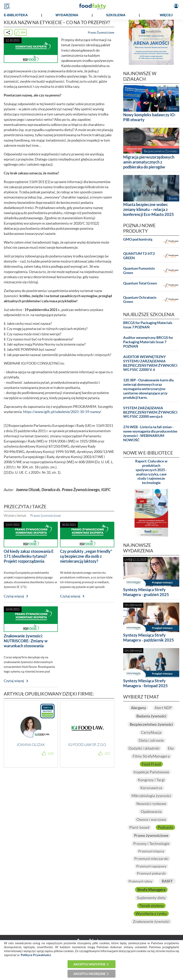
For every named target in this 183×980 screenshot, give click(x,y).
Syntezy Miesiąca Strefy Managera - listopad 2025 (145, 683)
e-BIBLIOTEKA (16, 15)
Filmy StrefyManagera (151, 756)
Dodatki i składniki (144, 748)
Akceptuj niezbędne (90, 974)
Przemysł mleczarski (151, 859)
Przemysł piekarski (151, 873)
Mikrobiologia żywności (151, 796)
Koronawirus (151, 788)
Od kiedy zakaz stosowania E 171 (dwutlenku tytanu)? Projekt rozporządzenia (29, 556)
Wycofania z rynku (151, 914)
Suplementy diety (151, 898)
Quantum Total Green (140, 283)
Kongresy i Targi (151, 780)
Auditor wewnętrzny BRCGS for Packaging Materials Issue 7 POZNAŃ (148, 342)
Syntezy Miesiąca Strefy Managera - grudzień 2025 (146, 592)
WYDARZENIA (67, 15)
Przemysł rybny (140, 881)
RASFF (167, 881)
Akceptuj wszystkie (90, 964)
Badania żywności (151, 716)
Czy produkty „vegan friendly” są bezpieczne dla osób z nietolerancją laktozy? (86, 556)
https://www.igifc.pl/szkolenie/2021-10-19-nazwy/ (62, 412)
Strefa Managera (151, 890)
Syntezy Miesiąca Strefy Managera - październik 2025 (149, 637)
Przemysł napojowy (151, 866)
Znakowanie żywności (151, 921)
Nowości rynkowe (151, 804)
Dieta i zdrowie (151, 740)
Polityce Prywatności (36, 955)
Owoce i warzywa (151, 819)
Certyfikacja (151, 732)
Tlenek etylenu (151, 906)
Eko (171, 748)
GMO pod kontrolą (138, 239)
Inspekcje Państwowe (151, 772)
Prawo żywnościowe (46, 515)
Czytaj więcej (14, 596)
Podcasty (165, 827)
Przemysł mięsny (151, 851)
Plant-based (139, 827)
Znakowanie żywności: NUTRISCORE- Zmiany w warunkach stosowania (26, 641)
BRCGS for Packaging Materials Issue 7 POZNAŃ (148, 325)
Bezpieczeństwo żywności (151, 724)
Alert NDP (163, 708)
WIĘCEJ (166, 15)
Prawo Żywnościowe (101, 32)
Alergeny (138, 708)
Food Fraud (151, 764)
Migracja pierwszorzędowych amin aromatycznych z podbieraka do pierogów (149, 162)
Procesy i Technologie (151, 844)
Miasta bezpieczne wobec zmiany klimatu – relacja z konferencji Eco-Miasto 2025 (149, 209)
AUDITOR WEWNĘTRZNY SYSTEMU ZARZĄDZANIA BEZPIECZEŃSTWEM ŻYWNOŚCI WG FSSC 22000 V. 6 (150, 363)
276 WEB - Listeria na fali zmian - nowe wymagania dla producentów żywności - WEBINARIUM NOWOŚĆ (150, 433)
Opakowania (151, 812)
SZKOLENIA (116, 15)
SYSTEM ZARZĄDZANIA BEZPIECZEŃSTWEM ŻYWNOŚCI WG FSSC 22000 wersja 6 (150, 412)
